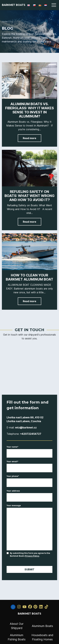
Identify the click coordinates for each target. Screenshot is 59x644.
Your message (29, 528)
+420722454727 (31, 434)
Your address (29, 494)
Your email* (29, 465)
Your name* (29, 450)
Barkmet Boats (14, 5)
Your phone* (29, 480)
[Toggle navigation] (54, 5)
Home (5, 22)
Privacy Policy (32, 556)
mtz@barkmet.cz (26, 427)
